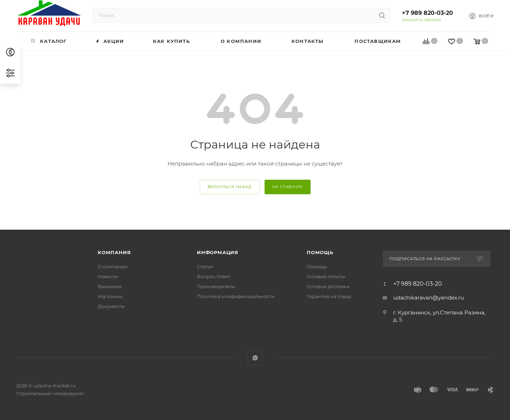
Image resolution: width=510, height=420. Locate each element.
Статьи (205, 267)
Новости (108, 276)
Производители (216, 286)
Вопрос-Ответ (214, 276)
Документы (111, 306)
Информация (218, 252)
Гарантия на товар (329, 296)
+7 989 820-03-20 (427, 13)
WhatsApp (255, 358)
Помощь (320, 252)
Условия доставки (328, 286)
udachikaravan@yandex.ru (429, 298)
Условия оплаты (326, 276)
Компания (114, 252)
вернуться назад (230, 187)
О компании (113, 267)
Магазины (110, 296)
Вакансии (110, 286)
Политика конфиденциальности (236, 296)
